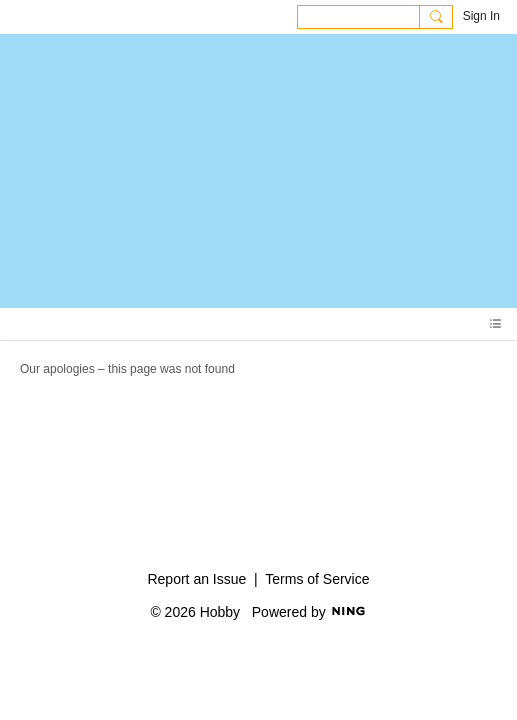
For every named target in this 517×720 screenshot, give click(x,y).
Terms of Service (317, 579)
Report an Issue (196, 579)
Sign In (481, 16)
